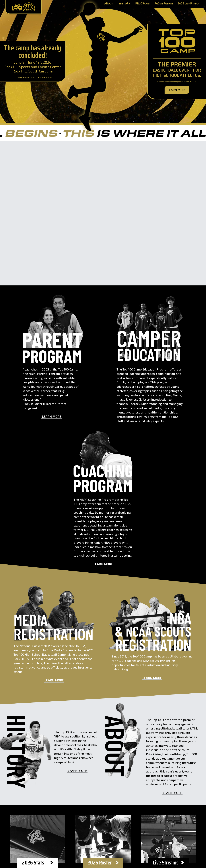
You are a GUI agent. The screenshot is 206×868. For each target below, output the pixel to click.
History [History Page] (125, 4)
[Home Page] (23, 7)
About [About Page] (109, 4)
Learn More (177, 90)
